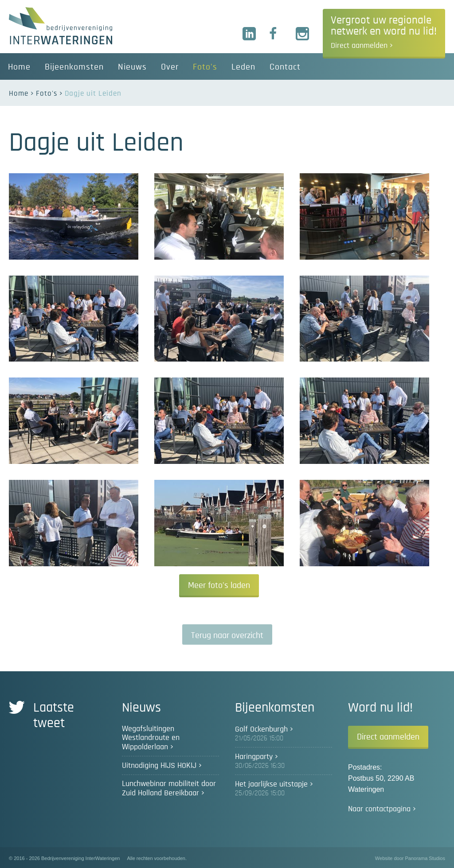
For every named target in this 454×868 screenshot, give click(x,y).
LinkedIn (250, 34)
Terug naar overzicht (227, 635)
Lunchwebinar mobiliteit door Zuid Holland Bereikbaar (169, 788)
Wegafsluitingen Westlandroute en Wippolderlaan (151, 738)
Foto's (47, 93)
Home (19, 93)
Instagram (303, 34)
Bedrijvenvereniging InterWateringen (61, 26)
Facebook (276, 34)
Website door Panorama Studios (410, 858)
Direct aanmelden (388, 737)
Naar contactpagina (379, 809)
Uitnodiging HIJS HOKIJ (159, 766)
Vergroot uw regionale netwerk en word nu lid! (384, 32)
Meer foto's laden (219, 585)
